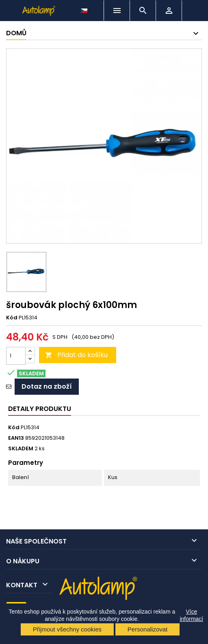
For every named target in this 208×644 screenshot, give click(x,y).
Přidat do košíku (76, 355)
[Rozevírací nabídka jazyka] (85, 9)
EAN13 (16, 438)
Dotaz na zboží (47, 386)
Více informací (191, 615)
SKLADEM (21, 449)
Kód (12, 318)
